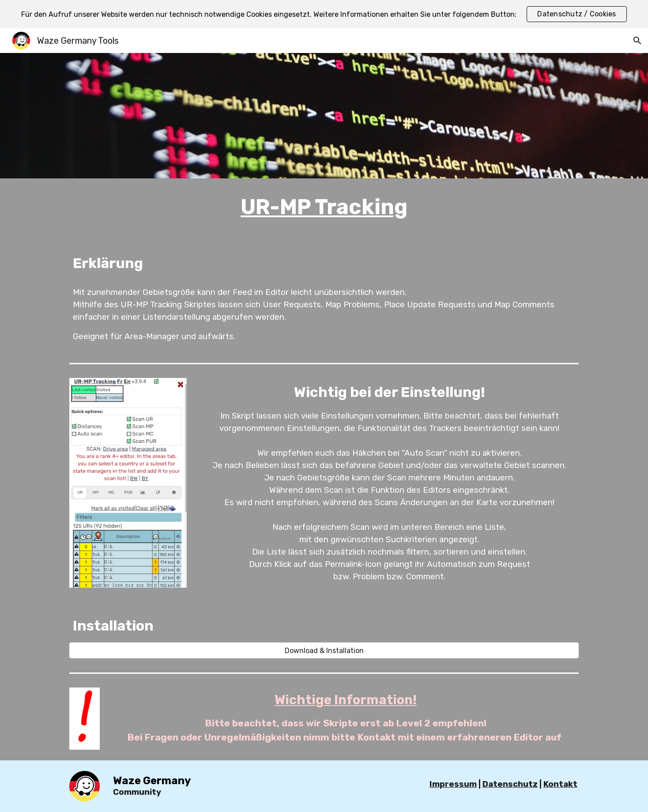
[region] (324, 14)
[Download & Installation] (324, 651)
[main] (324, 207)
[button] (637, 41)
